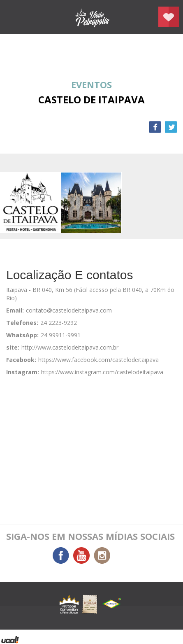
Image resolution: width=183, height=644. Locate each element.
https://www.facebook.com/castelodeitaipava (98, 360)
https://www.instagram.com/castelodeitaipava (102, 372)
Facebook (155, 127)
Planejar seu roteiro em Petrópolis (169, 17)
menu (14, 17)
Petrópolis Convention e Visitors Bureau (92, 17)
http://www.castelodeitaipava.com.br (70, 347)
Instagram (102, 555)
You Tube (81, 555)
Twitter (171, 127)
